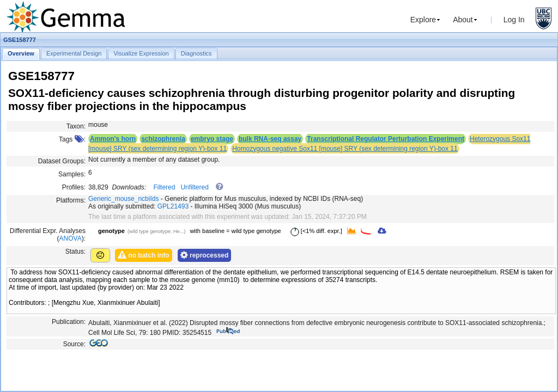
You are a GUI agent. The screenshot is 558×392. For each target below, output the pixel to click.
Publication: (69, 322)
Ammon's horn (113, 139)
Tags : (72, 139)
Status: (75, 252)
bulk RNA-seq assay (270, 139)
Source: (74, 344)
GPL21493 (173, 206)
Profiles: (74, 187)
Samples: (72, 174)
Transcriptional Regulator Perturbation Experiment (386, 139)
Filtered (164, 187)
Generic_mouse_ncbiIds (123, 199)
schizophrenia (163, 139)
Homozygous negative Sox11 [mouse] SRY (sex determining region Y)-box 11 (345, 149)
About (463, 20)
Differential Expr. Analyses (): (48, 235)
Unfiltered (194, 187)
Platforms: (71, 200)
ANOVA (71, 238)
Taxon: (76, 126)
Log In (514, 20)
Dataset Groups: (62, 161)
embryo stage (212, 139)
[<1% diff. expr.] (314, 231)
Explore (423, 20)
